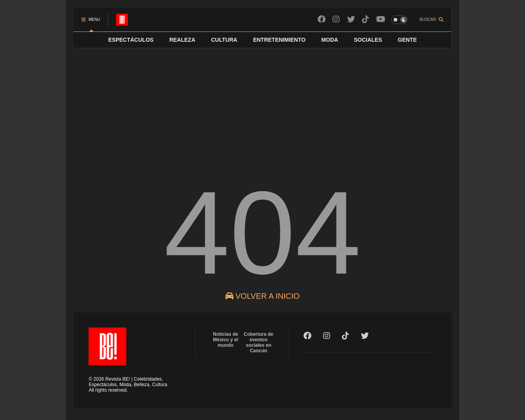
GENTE (407, 40)
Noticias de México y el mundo (226, 340)
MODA (330, 40)
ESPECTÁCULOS (131, 40)
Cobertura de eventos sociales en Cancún (259, 342)
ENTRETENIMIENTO (279, 40)
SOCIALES (368, 40)
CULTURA (224, 40)
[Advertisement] (262, 107)
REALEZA (182, 40)
